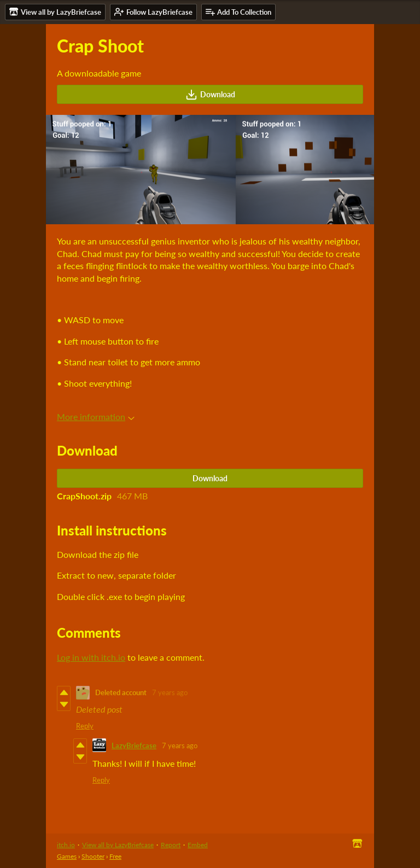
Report (171, 845)
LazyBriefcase (134, 745)
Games (67, 856)
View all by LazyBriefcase (118, 845)
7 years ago (170, 692)
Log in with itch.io (91, 657)
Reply (85, 726)
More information (96, 416)
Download (210, 95)
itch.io (66, 845)
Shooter (93, 856)
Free (115, 856)
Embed (198, 845)
